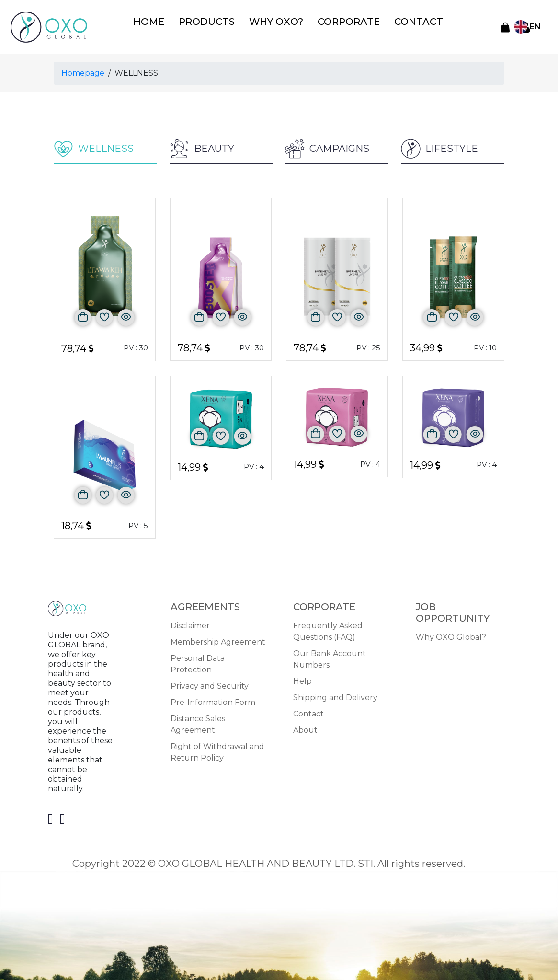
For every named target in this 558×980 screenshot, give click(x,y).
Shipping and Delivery (335, 696)
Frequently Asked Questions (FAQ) (328, 629)
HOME (162, 23)
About (305, 728)
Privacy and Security (210, 684)
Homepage (83, 71)
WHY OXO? (271, 23)
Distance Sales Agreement (198, 722)
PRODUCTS (212, 23)
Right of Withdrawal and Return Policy (217, 750)
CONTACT (392, 23)
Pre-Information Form (213, 700)
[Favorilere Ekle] (105, 316)
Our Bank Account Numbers (330, 657)
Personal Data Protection (198, 662)
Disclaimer (190, 624)
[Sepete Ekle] (83, 316)
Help (302, 679)
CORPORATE (333, 23)
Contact (308, 712)
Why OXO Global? (451, 635)
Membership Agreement (218, 640)
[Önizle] (126, 316)
